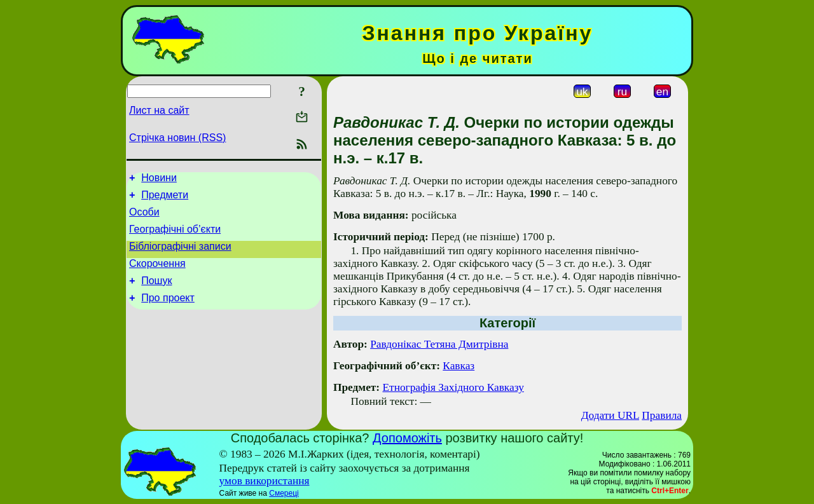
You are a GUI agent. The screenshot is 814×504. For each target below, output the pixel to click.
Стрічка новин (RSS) (177, 138)
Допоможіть (407, 438)
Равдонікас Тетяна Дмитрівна (439, 344)
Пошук (156, 294)
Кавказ (459, 366)
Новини (159, 180)
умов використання (265, 481)
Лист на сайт (159, 110)
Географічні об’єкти (175, 237)
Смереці (284, 493)
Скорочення (157, 275)
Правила (662, 415)
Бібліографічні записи (180, 256)
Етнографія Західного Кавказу (453, 387)
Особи (144, 218)
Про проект (168, 313)
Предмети (165, 199)
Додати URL (610, 415)
